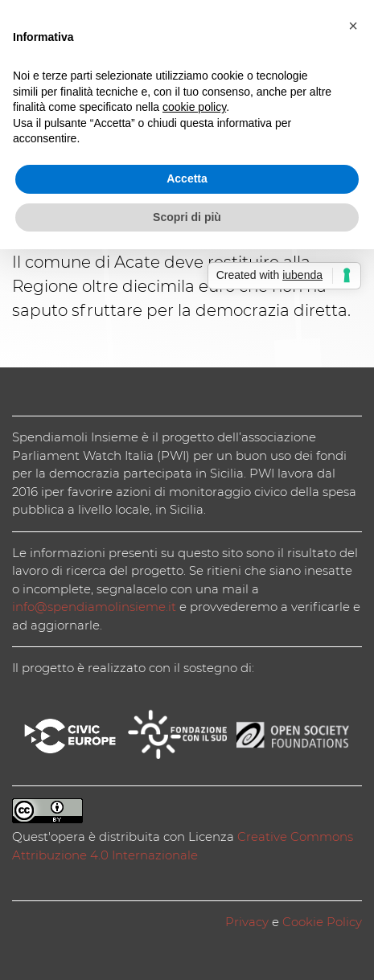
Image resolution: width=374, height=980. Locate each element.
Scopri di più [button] (187, 217)
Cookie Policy (322, 922)
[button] (353, 26)
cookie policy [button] (194, 107)
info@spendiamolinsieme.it (94, 607)
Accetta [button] (187, 178)
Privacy (247, 922)
